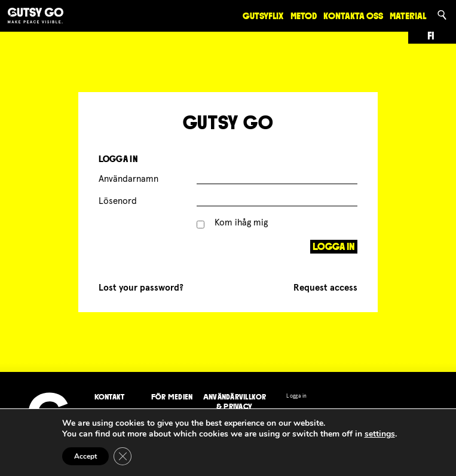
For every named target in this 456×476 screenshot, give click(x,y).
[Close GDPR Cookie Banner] (123, 456)
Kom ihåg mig (232, 223)
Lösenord (118, 201)
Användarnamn (128, 179)
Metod (304, 16)
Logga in (296, 396)
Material (408, 16)
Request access (325, 288)
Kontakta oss (353, 16)
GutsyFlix (263, 16)
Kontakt (110, 397)
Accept (85, 456)
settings (380, 434)
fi (431, 36)
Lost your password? (141, 288)
